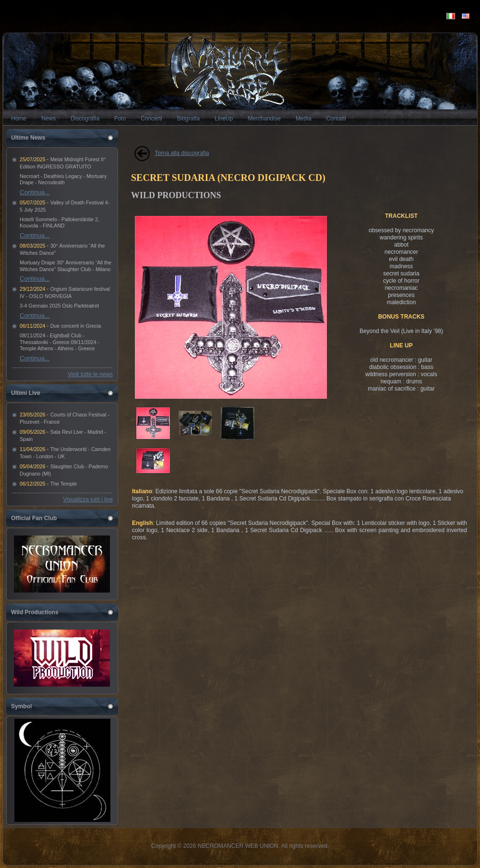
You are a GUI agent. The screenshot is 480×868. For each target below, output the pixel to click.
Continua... (35, 192)
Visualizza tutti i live (88, 499)
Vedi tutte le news (90, 374)
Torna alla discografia (182, 153)
